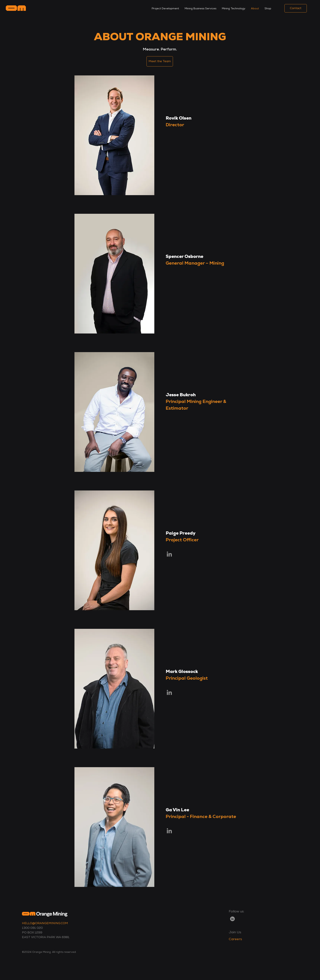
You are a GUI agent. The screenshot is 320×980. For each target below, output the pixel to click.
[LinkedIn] (232, 919)
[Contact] (296, 8)
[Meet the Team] (160, 61)
